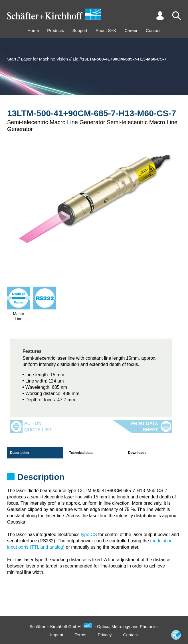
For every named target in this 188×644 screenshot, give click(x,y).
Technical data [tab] (81, 453)
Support (80, 30)
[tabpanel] (94, 479)
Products (55, 30)
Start (12, 59)
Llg (76, 59)
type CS (89, 535)
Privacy (105, 635)
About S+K (106, 30)
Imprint (57, 635)
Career (131, 30)
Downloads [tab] (137, 453)
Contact (153, 30)
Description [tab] (19, 453)
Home (33, 30)
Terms (81, 635)
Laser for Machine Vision (44, 59)
